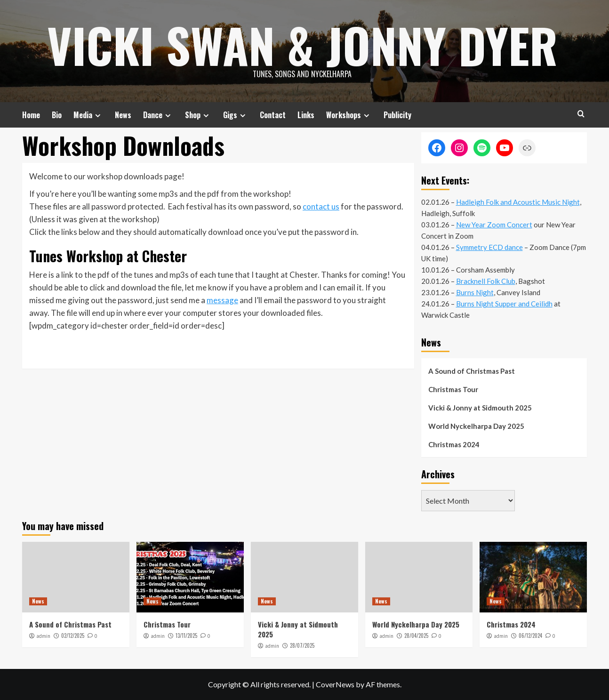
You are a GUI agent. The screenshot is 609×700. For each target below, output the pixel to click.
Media (88, 115)
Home (31, 115)
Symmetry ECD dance (489, 247)
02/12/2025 (73, 636)
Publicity (397, 115)
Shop (198, 115)
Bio (57, 115)
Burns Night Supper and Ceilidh (504, 304)
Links (306, 115)
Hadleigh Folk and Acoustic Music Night (518, 202)
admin (43, 636)
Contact (273, 115)
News (123, 115)
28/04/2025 (416, 636)
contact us (321, 206)
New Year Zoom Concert (494, 225)
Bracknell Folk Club (486, 281)
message (222, 300)
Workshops (349, 115)
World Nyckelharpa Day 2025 (476, 426)
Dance (158, 115)
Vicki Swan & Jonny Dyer (302, 45)
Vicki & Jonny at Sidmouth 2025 (480, 408)
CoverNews (335, 684)
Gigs (236, 115)
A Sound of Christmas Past (472, 371)
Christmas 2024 (454, 444)
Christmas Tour (453, 389)
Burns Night (475, 292)
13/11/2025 (186, 636)
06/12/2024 (530, 636)
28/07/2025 (302, 645)
